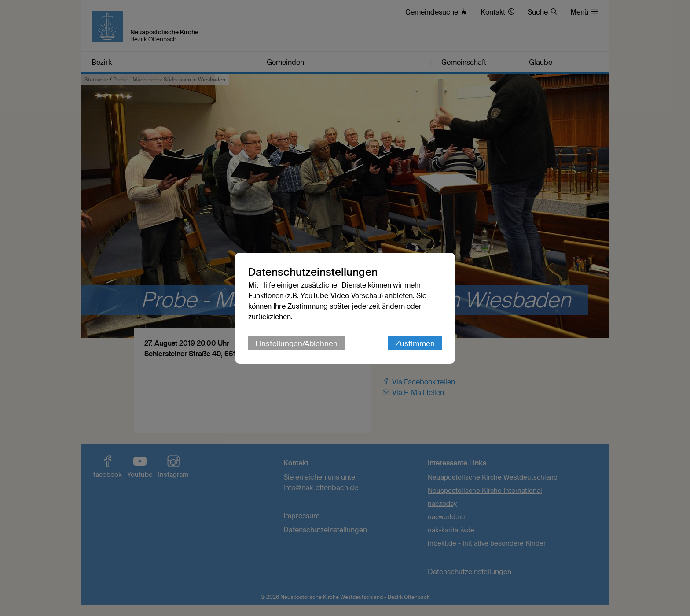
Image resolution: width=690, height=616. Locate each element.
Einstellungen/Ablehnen (296, 343)
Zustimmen (415, 343)
